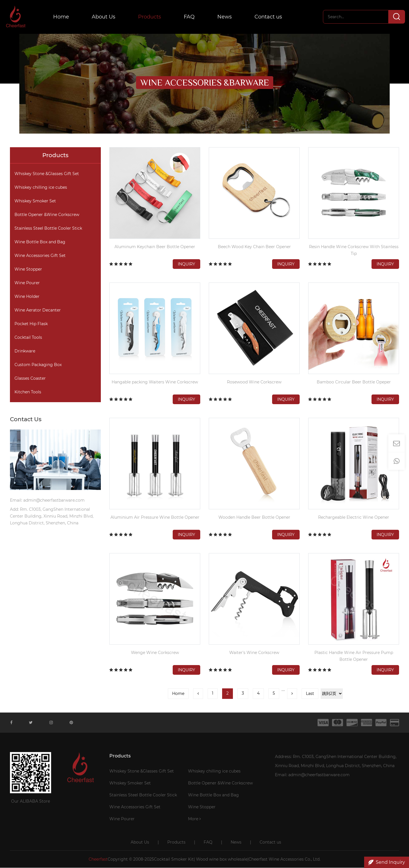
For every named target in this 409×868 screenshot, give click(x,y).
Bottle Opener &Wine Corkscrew (47, 215)
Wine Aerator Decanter (38, 310)
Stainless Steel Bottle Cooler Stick (48, 229)
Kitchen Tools (28, 392)
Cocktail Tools (28, 338)
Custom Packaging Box (38, 365)
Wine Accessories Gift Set (40, 256)
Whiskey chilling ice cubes (41, 188)
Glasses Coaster (30, 379)
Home (62, 17)
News (225, 17)
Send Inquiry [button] (387, 862)
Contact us (269, 17)
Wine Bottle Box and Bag (40, 242)
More (194, 819)
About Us (104, 17)
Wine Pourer (27, 283)
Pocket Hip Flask (31, 324)
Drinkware (25, 351)
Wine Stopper (28, 269)
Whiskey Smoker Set (35, 201)
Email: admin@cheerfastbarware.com (312, 775)
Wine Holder (27, 297)
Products (150, 17)
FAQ (190, 17)
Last (310, 694)
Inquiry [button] (186, 264)
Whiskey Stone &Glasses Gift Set (47, 174)
